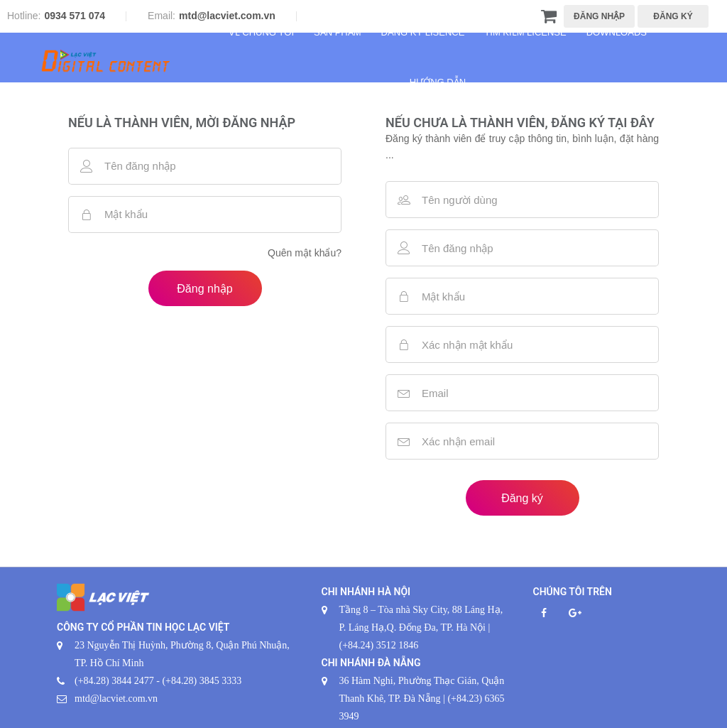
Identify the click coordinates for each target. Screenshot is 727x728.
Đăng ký (522, 498)
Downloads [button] (617, 32)
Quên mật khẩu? (305, 253)
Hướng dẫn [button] (438, 82)
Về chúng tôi (261, 32)
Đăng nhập (204, 289)
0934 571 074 (75, 16)
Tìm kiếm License (525, 32)
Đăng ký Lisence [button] (423, 32)
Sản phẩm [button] (338, 32)
